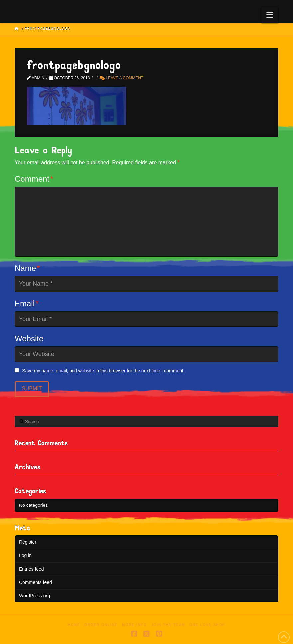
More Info (135, 625)
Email (27, 303)
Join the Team (168, 625)
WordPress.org (34, 596)
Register (28, 542)
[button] (270, 15)
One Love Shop (207, 625)
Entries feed (31, 569)
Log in (25, 555)
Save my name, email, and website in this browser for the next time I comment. (103, 371)
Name (27, 268)
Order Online (101, 625)
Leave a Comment (122, 78)
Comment (34, 179)
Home (74, 625)
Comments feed (35, 582)
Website (29, 339)
